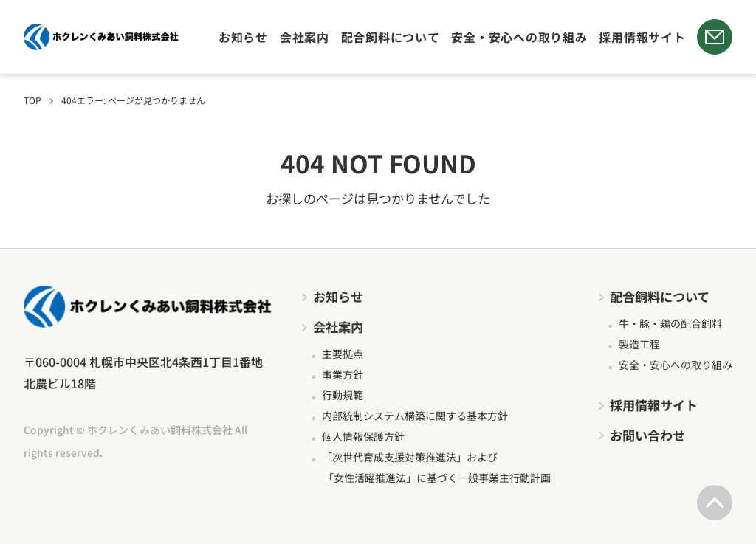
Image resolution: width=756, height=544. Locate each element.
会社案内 (305, 37)
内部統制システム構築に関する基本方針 (415, 416)
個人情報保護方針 (363, 436)
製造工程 (639, 344)
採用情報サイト (642, 37)
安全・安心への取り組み (519, 37)
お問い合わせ (647, 435)
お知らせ (243, 37)
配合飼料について (391, 37)
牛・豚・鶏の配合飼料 (670, 323)
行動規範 (343, 395)
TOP (32, 100)
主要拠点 (343, 354)
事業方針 (343, 374)
